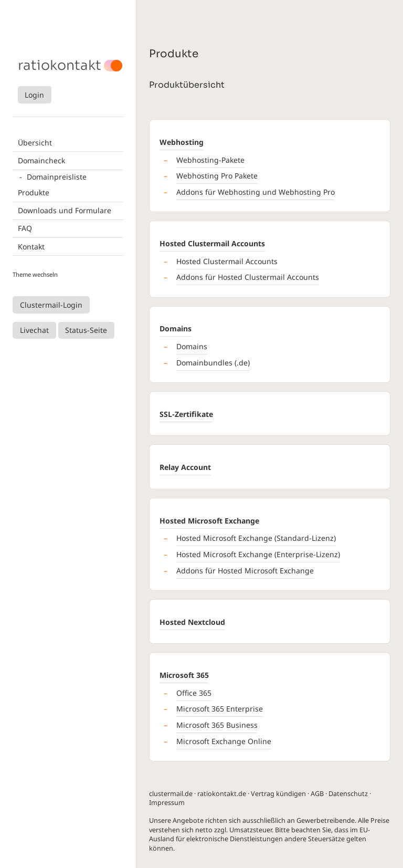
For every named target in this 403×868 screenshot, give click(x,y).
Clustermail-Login (51, 305)
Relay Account (185, 467)
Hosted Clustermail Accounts (212, 243)
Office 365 (194, 693)
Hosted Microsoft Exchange (209, 521)
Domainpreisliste (57, 177)
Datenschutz (348, 794)
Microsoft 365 (184, 675)
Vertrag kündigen (278, 794)
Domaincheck (41, 160)
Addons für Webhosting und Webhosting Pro (256, 192)
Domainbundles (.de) (213, 363)
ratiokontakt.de (222, 794)
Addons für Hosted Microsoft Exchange (245, 571)
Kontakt (31, 247)
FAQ (25, 228)
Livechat (34, 330)
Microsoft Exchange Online (224, 741)
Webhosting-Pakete (210, 160)
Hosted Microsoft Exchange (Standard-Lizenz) (256, 538)
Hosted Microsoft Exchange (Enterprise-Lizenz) (258, 554)
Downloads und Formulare (65, 210)
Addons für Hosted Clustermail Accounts (248, 277)
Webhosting (182, 142)
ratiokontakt (60, 66)
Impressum (167, 803)
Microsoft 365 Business (217, 725)
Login (34, 95)
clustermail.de (171, 794)
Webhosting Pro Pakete (217, 176)
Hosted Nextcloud (192, 622)
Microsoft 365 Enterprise (220, 709)
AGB (317, 794)
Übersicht (35, 143)
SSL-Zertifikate (186, 414)
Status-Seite (86, 330)
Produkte (34, 192)
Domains (176, 328)
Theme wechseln (35, 274)
